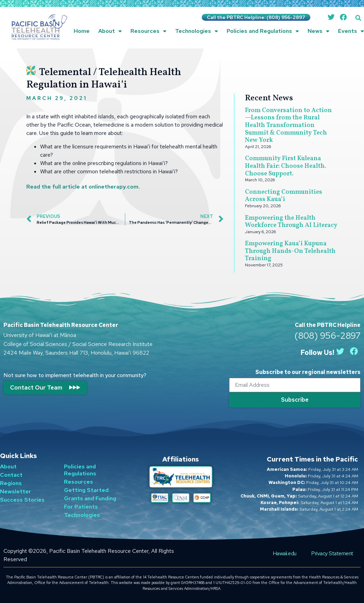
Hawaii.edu (286, 553)
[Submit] (295, 400)
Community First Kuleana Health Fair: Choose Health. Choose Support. (285, 166)
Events (351, 31)
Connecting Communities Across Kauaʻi (284, 196)
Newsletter (16, 491)
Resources (148, 31)
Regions (11, 483)
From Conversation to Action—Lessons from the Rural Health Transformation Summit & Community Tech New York (288, 125)
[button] (358, 18)
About (110, 31)
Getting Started (86, 490)
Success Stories (22, 499)
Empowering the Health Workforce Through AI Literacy (291, 222)
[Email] (295, 385)
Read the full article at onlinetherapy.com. (83, 187)
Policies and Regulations (263, 31)
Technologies (197, 31)
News (318, 31)
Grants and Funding (90, 498)
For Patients (81, 506)
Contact (11, 474)
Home (82, 31)
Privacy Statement (333, 553)
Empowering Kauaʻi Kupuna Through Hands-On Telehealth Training (290, 251)
